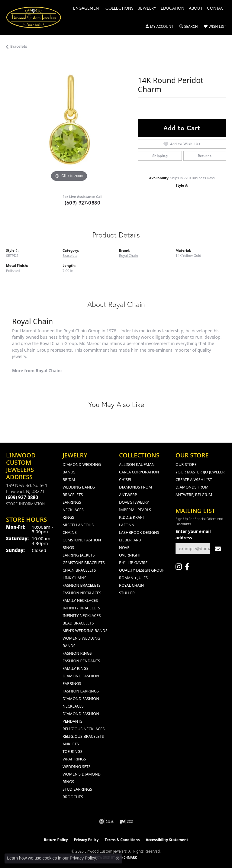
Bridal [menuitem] (69, 479)
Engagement (87, 8)
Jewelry (147, 8)
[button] (159, 27)
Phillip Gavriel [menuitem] (134, 563)
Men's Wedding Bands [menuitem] (85, 631)
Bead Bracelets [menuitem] (78, 623)
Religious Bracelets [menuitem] (83, 736)
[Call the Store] (22, 497)
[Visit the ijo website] (126, 821)
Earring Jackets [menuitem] (79, 555)
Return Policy (56, 840)
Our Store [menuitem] (186, 464)
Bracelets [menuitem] (73, 495)
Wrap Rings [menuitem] (74, 759)
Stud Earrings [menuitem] (77, 789)
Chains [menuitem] (70, 532)
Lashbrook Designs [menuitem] (139, 532)
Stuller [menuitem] (127, 593)
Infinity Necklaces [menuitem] (82, 615)
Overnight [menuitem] (130, 555)
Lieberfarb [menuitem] (130, 540)
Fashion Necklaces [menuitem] (82, 593)
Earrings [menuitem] (72, 502)
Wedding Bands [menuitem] (79, 487)
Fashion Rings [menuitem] (77, 653)
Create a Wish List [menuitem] (194, 479)
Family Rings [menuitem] (76, 668)
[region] (69, 120)
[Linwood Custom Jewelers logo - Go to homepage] (37, 17)
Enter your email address (193, 534)
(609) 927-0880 (82, 203)
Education (172, 8)
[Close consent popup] (118, 858)
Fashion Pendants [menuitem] (81, 661)
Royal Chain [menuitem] (131, 585)
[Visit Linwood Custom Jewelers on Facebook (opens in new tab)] (187, 567)
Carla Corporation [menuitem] (139, 472)
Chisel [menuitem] (126, 479)
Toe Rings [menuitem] (72, 751)
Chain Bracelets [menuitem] (79, 570)
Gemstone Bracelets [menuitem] (84, 563)
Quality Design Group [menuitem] (142, 570)
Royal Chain (128, 255)
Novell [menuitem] (126, 547)
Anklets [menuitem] (71, 744)
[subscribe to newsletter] (218, 549)
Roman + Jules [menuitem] (133, 578)
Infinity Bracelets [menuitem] (81, 608)
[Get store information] (26, 504)
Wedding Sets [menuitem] (77, 766)
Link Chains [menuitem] (74, 578)
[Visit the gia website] (106, 821)
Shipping (160, 156)
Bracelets (19, 46)
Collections (119, 8)
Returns (205, 156)
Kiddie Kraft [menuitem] (132, 517)
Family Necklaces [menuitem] (80, 600)
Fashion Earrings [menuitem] (81, 691)
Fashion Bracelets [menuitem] (82, 585)
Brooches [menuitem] (73, 797)
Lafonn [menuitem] (127, 525)
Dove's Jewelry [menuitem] (134, 502)
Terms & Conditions (122, 840)
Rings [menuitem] (68, 517)
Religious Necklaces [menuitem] (84, 729)
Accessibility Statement (167, 840)
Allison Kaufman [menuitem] (137, 464)
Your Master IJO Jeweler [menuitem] (200, 472)
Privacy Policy (86, 840)
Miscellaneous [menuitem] (78, 525)
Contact (216, 8)
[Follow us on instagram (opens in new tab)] (179, 567)
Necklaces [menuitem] (73, 510)
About (196, 8)
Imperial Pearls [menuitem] (135, 510)
